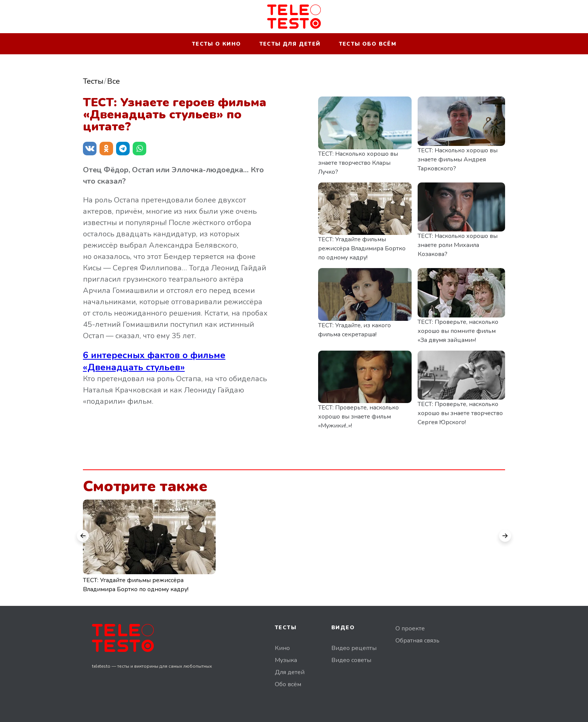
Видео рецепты (354, 648)
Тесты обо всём (368, 44)
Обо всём (288, 684)
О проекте (410, 628)
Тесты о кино (217, 44)
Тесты (93, 81)
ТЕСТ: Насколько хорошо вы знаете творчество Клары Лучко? (358, 163)
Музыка (286, 660)
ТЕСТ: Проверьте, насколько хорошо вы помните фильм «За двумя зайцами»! (458, 331)
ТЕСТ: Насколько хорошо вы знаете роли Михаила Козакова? (458, 245)
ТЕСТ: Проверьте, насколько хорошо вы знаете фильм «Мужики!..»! (358, 417)
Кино (282, 648)
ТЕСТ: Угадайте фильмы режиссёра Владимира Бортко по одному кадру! (362, 248)
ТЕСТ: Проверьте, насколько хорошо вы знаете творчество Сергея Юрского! (460, 413)
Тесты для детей (290, 44)
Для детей (290, 672)
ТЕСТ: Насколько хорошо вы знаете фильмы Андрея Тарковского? (458, 159)
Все (113, 81)
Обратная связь (417, 641)
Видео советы (351, 660)
